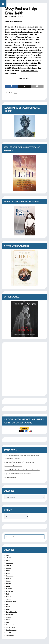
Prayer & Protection (12, 612)
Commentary (10, 576)
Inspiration (9, 589)
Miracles (9, 596)
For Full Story (24, 78)
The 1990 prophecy (11, 630)
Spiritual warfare (11, 625)
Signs (8, 622)
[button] (3, 4)
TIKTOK (9, 632)
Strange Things (10, 627)
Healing (9, 583)
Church (8, 573)
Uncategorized (10, 635)
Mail (8, 594)
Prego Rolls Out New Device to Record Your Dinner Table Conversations (22, 470)
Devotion (9, 578)
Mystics (8, 599)
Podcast (8, 609)
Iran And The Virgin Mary (10, 478)
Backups (9, 568)
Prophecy (9, 617)
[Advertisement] (24, 369)
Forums (8, 581)
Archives (9, 565)
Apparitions (10, 563)
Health (16, 93)
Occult (8, 607)
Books (8, 571)
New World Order (11, 602)
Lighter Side (10, 591)
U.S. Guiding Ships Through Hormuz (13, 466)
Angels (8, 560)
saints (8, 620)
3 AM (8, 555)
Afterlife (9, 558)
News (8, 604)
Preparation (10, 614)
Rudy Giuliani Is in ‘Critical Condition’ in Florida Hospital (18, 474)
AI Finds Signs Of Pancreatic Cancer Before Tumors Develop (19, 462)
